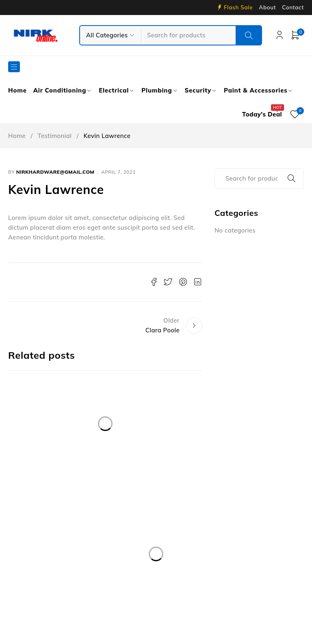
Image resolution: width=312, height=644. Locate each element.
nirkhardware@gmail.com (55, 172)
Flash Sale (238, 7)
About (267, 7)
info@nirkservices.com (50, 552)
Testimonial (55, 136)
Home (17, 136)
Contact (293, 7)
